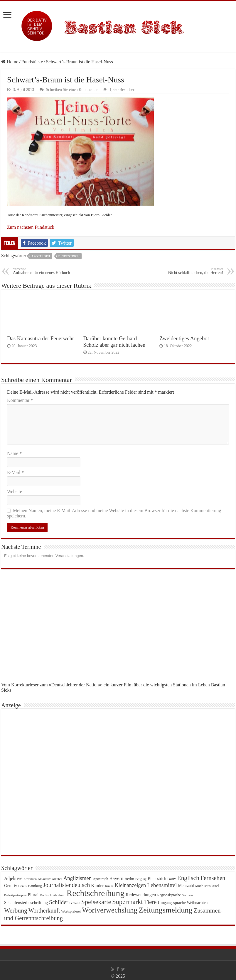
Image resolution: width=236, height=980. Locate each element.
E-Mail (15, 472)
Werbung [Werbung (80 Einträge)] (16, 910)
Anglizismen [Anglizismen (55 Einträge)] (77, 878)
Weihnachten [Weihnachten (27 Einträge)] (197, 903)
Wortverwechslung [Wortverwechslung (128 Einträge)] (110, 910)
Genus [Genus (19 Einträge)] (23, 886)
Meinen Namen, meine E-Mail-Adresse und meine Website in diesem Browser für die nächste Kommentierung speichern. (114, 513)
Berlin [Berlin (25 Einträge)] (129, 879)
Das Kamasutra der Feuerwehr (41, 338)
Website (15, 491)
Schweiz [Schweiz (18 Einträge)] (75, 903)
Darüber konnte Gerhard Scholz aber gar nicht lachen (114, 342)
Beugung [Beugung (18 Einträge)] (141, 879)
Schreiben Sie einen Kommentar (72, 90)
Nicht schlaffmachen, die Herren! (193, 271)
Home (10, 62)
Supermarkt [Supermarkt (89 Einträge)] (127, 902)
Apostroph (41, 256)
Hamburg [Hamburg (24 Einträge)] (35, 886)
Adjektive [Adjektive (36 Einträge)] (13, 878)
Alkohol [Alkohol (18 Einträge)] (57, 879)
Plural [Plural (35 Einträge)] (33, 894)
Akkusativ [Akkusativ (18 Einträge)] (44, 879)
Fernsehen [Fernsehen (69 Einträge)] (213, 878)
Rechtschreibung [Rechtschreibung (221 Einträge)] (96, 893)
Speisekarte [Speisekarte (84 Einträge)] (96, 902)
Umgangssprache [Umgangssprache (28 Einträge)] (172, 903)
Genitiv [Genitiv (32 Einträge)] (11, 886)
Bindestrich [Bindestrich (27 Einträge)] (157, 879)
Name (14, 453)
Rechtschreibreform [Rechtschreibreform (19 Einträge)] (53, 895)
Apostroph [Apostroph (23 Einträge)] (100, 879)
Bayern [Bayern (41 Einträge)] (117, 878)
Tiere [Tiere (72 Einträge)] (150, 902)
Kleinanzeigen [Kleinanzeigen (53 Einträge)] (130, 885)
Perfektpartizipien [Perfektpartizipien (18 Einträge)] (15, 895)
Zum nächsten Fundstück (31, 227)
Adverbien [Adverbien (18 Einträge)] (30, 879)
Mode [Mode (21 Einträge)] (199, 886)
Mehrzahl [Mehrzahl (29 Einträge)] (186, 886)
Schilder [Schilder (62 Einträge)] (59, 902)
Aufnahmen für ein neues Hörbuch (43, 271)
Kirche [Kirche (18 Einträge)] (109, 886)
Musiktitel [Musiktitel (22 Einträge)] (212, 886)
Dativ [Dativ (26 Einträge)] (172, 879)
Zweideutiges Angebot (184, 338)
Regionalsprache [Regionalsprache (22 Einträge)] (169, 895)
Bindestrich (69, 256)
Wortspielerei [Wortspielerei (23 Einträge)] (71, 911)
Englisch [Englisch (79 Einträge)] (188, 878)
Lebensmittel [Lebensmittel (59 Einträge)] (162, 885)
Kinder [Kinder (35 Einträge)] (97, 885)
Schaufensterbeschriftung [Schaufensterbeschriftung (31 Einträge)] (26, 903)
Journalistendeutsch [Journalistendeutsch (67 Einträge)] (67, 885)
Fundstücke (32, 62)
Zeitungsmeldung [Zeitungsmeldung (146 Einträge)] (165, 910)
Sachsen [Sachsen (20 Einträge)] (187, 895)
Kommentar (20, 400)
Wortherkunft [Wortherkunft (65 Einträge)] (44, 910)
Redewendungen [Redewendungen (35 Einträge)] (141, 894)
